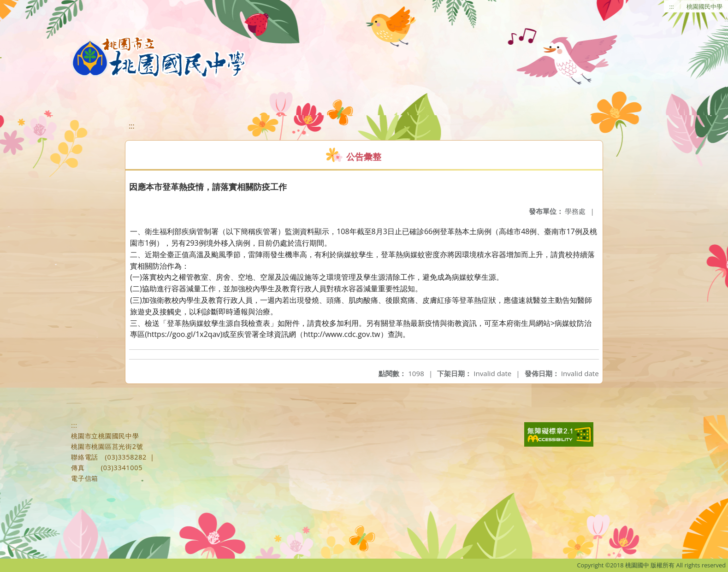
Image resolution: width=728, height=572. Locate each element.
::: (672, 6)
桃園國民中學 (704, 6)
